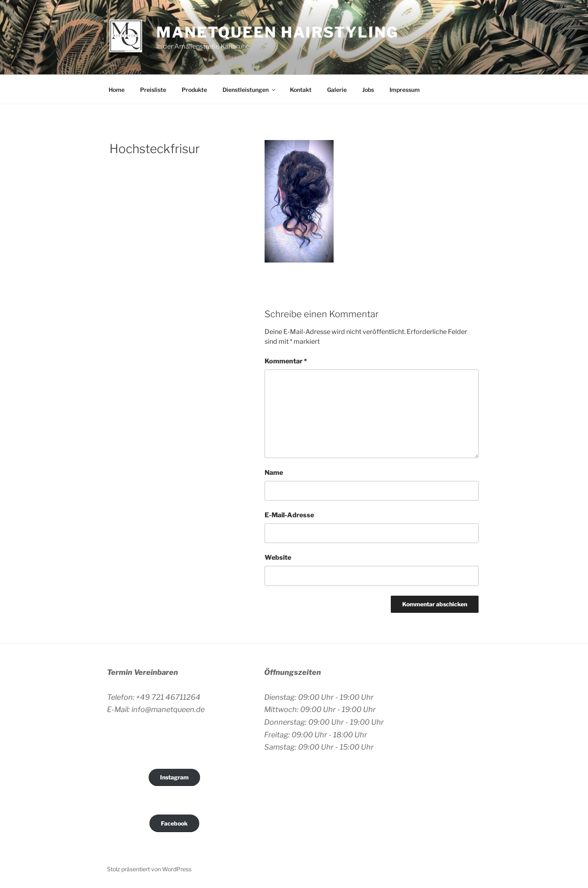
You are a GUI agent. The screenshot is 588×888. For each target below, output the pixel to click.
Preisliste (153, 90)
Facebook (174, 823)
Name (274, 473)
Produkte (194, 90)
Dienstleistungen (249, 90)
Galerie (337, 90)
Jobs (368, 90)
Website (278, 558)
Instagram (174, 777)
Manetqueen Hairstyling (277, 32)
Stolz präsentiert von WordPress (149, 869)
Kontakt (301, 90)
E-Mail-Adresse (289, 515)
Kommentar (286, 361)
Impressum (405, 90)
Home (117, 90)
